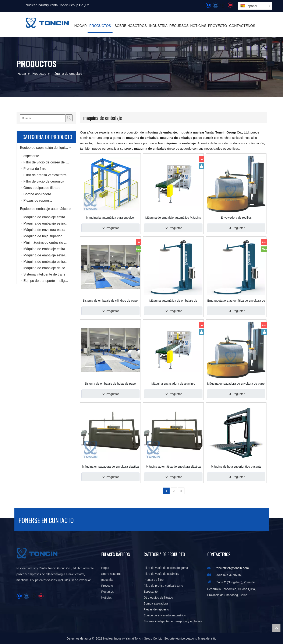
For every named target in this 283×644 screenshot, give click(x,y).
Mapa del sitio (207, 638)
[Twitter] (223, 5)
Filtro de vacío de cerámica (44, 181)
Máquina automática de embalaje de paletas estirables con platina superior (173, 301)
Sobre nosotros (111, 574)
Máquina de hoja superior (43, 236)
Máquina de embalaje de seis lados (50, 268)
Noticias (107, 598)
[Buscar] (43, 118)
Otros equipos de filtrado (42, 188)
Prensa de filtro (35, 169)
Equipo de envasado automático (165, 615)
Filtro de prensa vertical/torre (45, 175)
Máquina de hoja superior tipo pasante (236, 467)
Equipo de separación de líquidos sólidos (48, 148)
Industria (107, 580)
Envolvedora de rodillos (236, 218)
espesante (31, 156)
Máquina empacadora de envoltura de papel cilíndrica (236, 384)
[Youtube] (230, 5)
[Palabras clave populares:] (69, 118)
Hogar (105, 568)
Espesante (151, 592)
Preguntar (110, 228)
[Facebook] (208, 5)
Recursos (108, 592)
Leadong (192, 638)
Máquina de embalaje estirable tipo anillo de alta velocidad (50, 255)
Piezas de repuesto (38, 200)
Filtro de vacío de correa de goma (49, 162)
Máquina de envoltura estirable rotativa (50, 230)
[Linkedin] (215, 5)
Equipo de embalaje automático (44, 209)
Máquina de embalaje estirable (47, 217)
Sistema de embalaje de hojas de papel (110, 384)
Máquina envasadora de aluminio (173, 384)
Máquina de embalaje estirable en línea (50, 223)
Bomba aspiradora (37, 194)
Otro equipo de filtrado (158, 598)
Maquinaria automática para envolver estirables (110, 218)
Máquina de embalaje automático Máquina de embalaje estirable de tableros (173, 218)
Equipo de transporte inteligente (47, 281)
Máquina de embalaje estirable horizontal (50, 262)
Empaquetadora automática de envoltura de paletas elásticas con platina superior (236, 301)
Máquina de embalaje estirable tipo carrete (50, 249)
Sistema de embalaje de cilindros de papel (110, 301)
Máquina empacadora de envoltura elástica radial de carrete (110, 467)
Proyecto (107, 586)
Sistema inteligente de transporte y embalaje (50, 274)
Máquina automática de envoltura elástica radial (173, 467)
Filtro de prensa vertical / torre (163, 586)
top (276, 628)
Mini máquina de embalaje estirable (50, 243)
